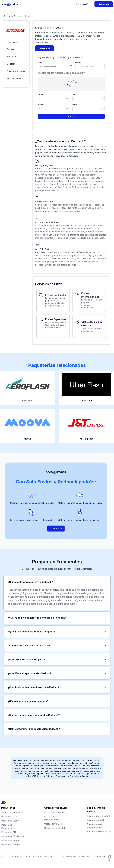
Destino (79, 62)
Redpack (18, 16)
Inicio (7, 16)
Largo (40, 94)
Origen (41, 62)
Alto (74, 94)
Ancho (41, 105)
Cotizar (71, 116)
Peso (75, 105)
